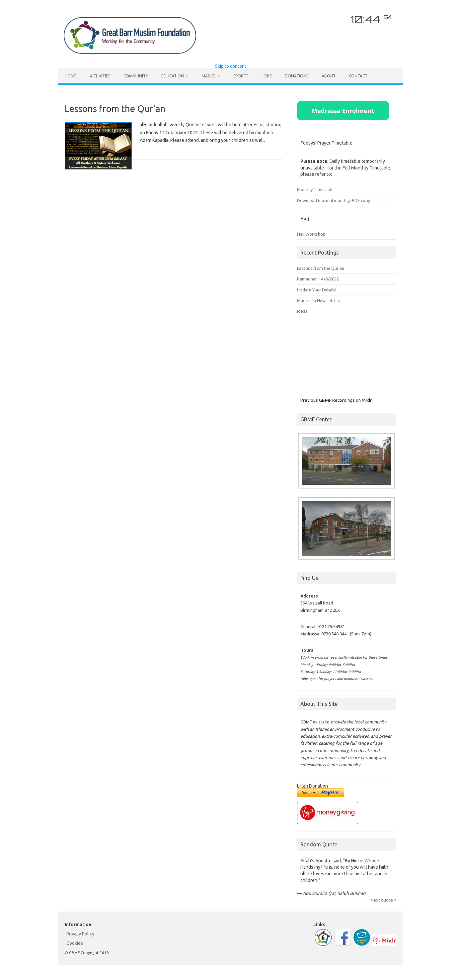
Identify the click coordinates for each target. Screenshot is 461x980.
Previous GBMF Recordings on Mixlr (336, 400)
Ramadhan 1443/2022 (318, 279)
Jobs (267, 76)
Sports (241, 76)
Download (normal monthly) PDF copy (334, 200)
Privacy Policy (80, 934)
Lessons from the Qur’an (115, 109)
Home (71, 76)
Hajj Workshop (311, 234)
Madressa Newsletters (319, 300)
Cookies (75, 943)
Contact (358, 76)
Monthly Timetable (315, 189)
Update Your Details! (317, 290)
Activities (100, 76)
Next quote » (383, 900)
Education (173, 76)
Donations (297, 76)
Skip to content (231, 66)
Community (136, 76)
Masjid (209, 76)
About (329, 76)
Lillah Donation (312, 786)
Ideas (302, 311)
